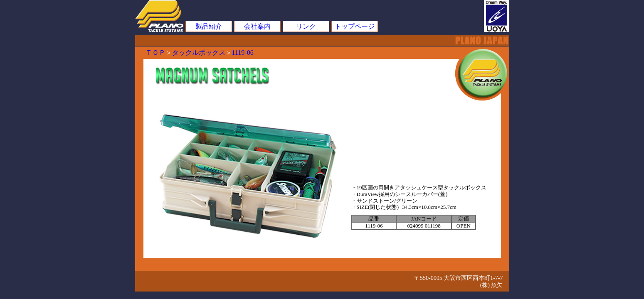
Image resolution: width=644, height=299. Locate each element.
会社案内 (257, 26)
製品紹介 (209, 26)
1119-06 (243, 53)
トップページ (355, 26)
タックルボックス (199, 53)
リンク (306, 26)
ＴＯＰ (155, 53)
